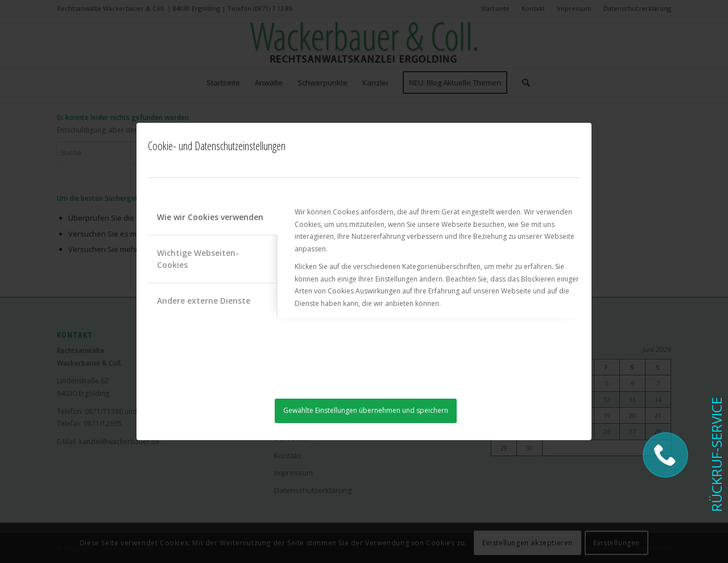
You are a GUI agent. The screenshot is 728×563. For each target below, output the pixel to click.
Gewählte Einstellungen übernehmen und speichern (366, 410)
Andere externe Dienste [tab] (204, 301)
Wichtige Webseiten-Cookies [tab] (198, 259)
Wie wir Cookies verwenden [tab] (210, 217)
